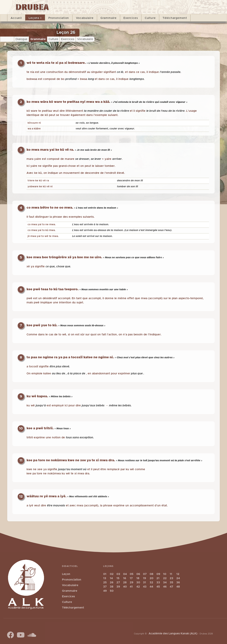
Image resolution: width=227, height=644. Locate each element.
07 (145, 574)
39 (118, 587)
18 (138, 578)
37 (105, 587)
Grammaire (109, 18)
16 (125, 578)
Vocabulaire (85, 18)
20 (151, 578)
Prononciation (59, 18)
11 (171, 574)
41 (131, 587)
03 (118, 574)
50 (112, 591)
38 (112, 587)
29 (131, 582)
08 (151, 574)
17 (131, 578)
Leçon (66, 574)
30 (138, 582)
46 (165, 587)
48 (178, 587)
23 (171, 578)
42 (138, 587)
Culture (150, 18)
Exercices (131, 18)
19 (144, 578)
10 (165, 574)
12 (178, 574)
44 (151, 587)
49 (105, 591)
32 (151, 582)
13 (105, 578)
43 (145, 587)
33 (158, 582)
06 (138, 574)
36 (178, 582)
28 (125, 582)
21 (158, 578)
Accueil (16, 18)
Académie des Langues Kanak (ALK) (173, 634)
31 (144, 582)
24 (178, 578)
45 (158, 587)
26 (112, 582)
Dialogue (21, 39)
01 (105, 574)
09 (158, 574)
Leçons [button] (35, 18)
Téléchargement (175, 18)
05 (132, 574)
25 (105, 582)
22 (165, 578)
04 (125, 574)
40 (125, 587)
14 (111, 578)
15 (118, 578)
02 (112, 574)
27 (118, 582)
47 (171, 587)
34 (165, 582)
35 (171, 582)
